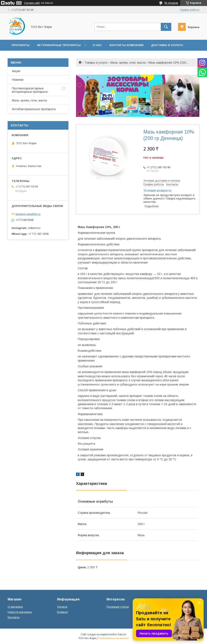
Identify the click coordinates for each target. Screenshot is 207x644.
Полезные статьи (118, 607)
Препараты (20, 45)
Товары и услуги (96, 63)
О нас (97, 45)
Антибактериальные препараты (34, 109)
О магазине (15, 607)
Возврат (63, 612)
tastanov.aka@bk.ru (28, 214)
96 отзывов (171, 3)
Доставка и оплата (167, 45)
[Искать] (166, 27)
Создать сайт (32, 3)
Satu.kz (122, 634)
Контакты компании (126, 45)
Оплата (62, 607)
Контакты (14, 617)
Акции (16, 71)
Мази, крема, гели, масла (128, 63)
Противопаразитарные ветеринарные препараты (30, 90)
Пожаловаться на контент (113, 638)
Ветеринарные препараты (59, 45)
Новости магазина (20, 612)
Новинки (18, 80)
